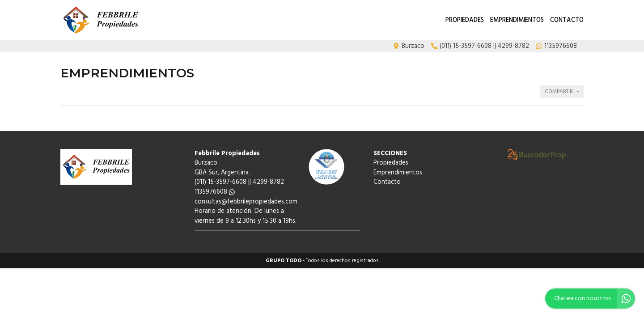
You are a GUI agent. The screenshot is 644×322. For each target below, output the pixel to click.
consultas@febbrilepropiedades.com (246, 202)
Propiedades (465, 20)
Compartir (559, 92)
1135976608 (215, 192)
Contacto (567, 20)
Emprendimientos (517, 20)
